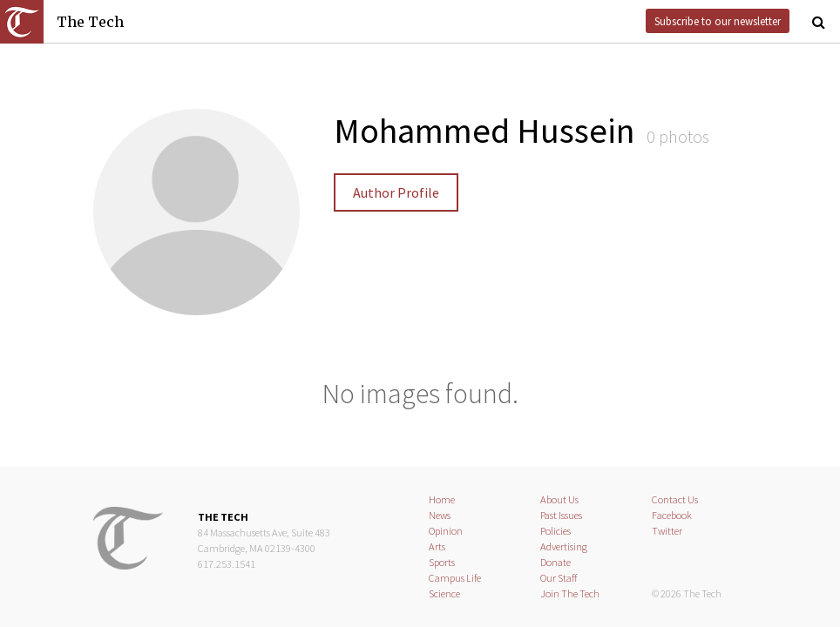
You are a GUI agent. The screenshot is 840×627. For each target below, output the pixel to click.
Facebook (672, 515)
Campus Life (455, 578)
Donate (555, 562)
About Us (559, 499)
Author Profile (396, 192)
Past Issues (561, 515)
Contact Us (675, 499)
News (440, 515)
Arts (437, 546)
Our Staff (559, 578)
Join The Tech (570, 593)
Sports (442, 562)
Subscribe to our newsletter (718, 21)
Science (444, 593)
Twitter (667, 531)
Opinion (446, 531)
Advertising (564, 546)
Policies (555, 531)
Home (442, 499)
